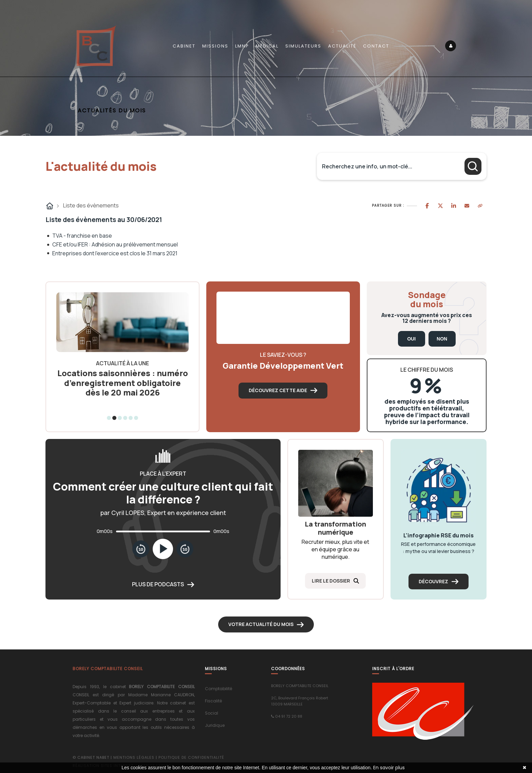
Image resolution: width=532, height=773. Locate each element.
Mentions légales (134, 757)
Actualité (342, 46)
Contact (376, 46)
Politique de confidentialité (191, 757)
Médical (267, 46)
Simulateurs (303, 46)
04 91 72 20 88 (289, 716)
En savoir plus (389, 768)
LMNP (242, 46)
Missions (215, 46)
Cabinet (184, 46)
